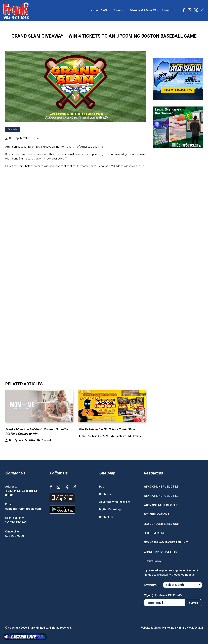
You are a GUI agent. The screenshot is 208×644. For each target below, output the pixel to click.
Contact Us (168, 10)
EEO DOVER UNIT (155, 533)
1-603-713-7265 (16, 522)
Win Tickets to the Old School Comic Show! (107, 429)
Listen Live (92, 10)
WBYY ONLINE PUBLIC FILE (161, 505)
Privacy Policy (152, 561)
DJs (102, 487)
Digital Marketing (110, 509)
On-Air (104, 10)
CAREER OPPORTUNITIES (160, 552)
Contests (119, 10)
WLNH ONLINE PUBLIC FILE (161, 496)
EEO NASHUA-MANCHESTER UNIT (166, 542)
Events (135, 436)
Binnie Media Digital (191, 628)
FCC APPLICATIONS (156, 514)
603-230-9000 (15, 536)
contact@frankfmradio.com (23, 509)
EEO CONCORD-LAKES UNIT (162, 524)
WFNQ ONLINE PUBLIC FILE (161, 487)
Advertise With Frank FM (143, 10)
